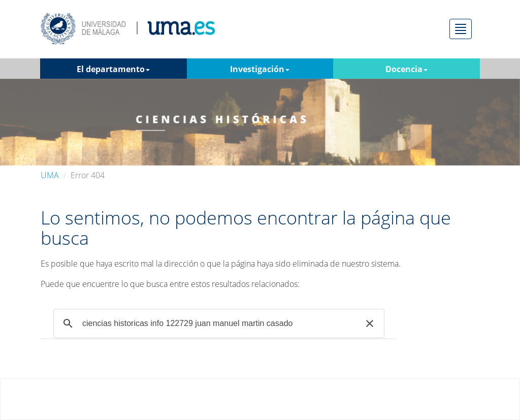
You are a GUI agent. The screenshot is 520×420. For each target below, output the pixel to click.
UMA (50, 175)
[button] (370, 324)
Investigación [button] (260, 69)
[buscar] (217, 324)
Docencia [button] (407, 69)
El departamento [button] (113, 69)
